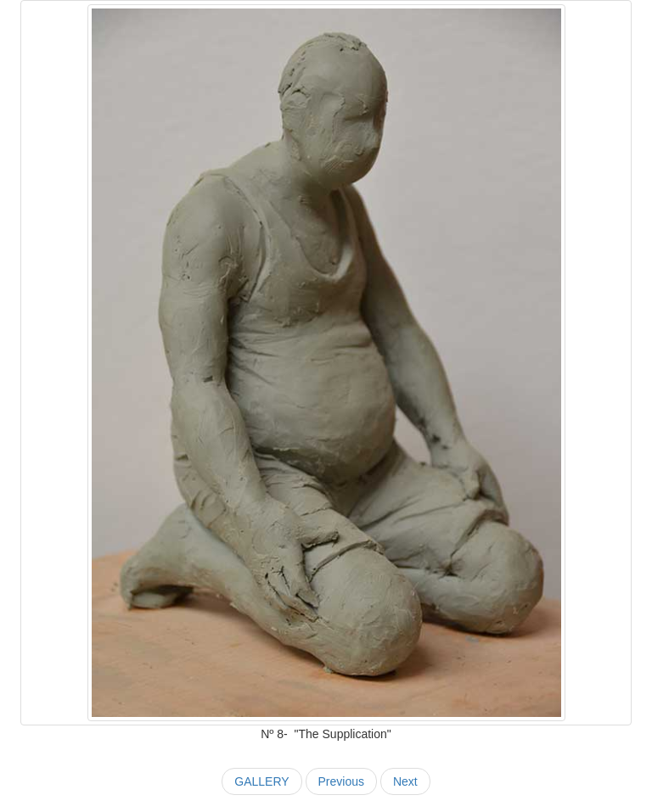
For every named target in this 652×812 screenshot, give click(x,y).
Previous (341, 781)
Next (405, 781)
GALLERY (261, 781)
